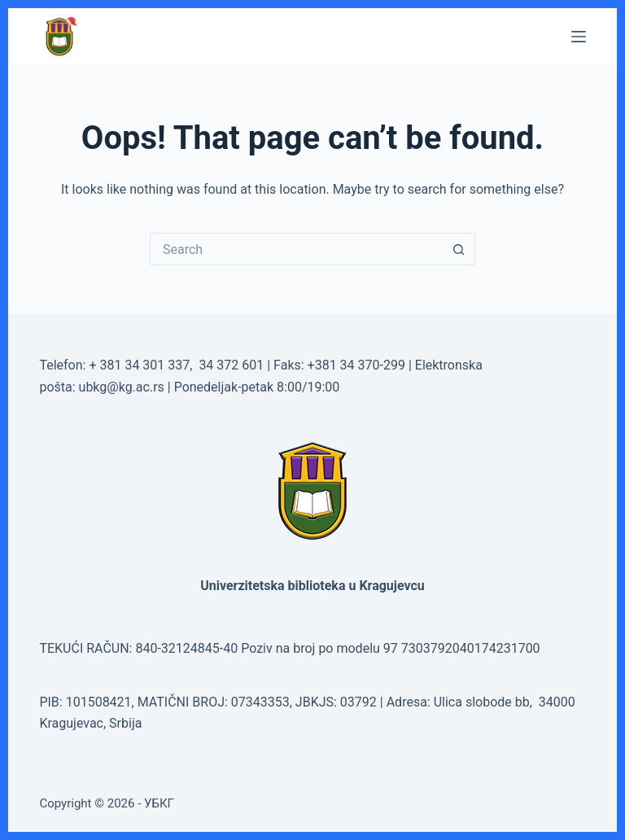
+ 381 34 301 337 (139, 365)
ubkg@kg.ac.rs (122, 387)
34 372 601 (233, 365)
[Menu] (579, 37)
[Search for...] (296, 249)
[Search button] (459, 249)
